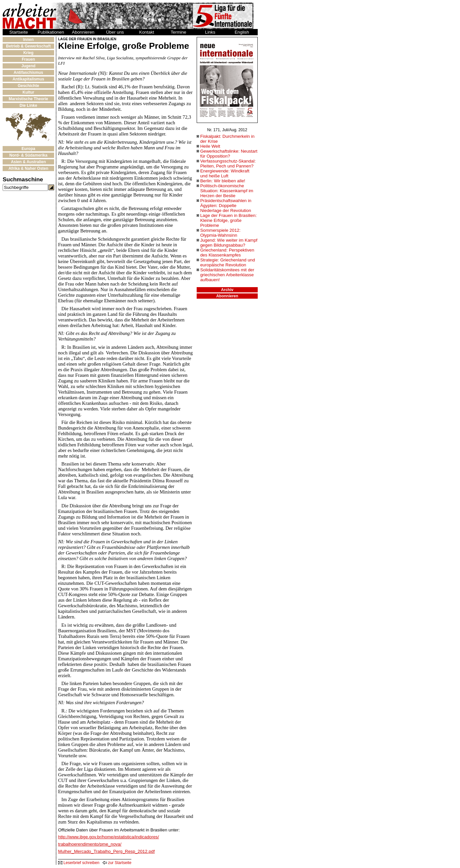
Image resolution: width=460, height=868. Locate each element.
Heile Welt (210, 146)
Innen (28, 40)
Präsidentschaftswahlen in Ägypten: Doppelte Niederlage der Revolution (226, 206)
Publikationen (51, 32)
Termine (178, 32)
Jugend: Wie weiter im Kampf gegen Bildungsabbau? (229, 243)
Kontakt (147, 32)
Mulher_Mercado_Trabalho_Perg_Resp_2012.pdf (106, 851)
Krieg (29, 53)
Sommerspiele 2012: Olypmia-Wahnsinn (220, 233)
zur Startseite (117, 863)
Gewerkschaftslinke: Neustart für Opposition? (229, 154)
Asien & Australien (28, 162)
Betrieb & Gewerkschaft (28, 46)
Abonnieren (83, 32)
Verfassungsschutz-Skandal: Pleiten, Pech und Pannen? (228, 164)
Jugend (29, 66)
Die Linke (28, 105)
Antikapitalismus (28, 79)
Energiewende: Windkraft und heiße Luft (225, 173)
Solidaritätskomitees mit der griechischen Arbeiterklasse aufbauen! (227, 275)
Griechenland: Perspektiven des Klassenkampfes (227, 253)
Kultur (28, 92)
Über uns (115, 32)
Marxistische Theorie (28, 99)
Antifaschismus (28, 73)
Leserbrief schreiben (79, 863)
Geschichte (29, 86)
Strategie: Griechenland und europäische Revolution (228, 262)
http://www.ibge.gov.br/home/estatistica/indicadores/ (109, 837)
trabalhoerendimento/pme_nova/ (90, 844)
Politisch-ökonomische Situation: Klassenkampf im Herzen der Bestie (227, 191)
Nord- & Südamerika (28, 155)
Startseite (18, 32)
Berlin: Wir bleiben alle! (223, 181)
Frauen (28, 59)
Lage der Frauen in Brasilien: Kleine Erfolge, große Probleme (229, 220)
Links (210, 32)
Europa (28, 149)
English (242, 32)
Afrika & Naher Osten (29, 168)
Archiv (227, 290)
